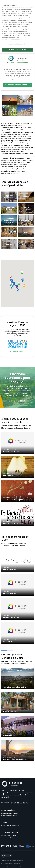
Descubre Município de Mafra (18, 85)
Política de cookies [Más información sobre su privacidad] (16, 39)
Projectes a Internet (24, 866)
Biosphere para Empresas (10, 813)
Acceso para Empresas (9, 835)
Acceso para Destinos (8, 838)
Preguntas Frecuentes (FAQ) (11, 826)
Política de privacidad (8, 858)
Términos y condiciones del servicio (12, 860)
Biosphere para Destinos (9, 816)
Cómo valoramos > (18, 352)
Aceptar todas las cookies (17, 50)
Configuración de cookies (17, 44)
